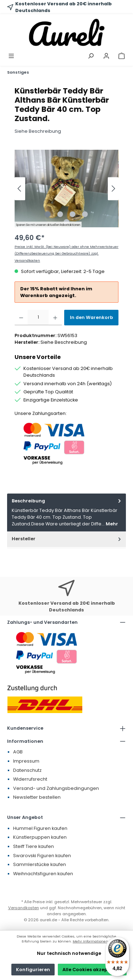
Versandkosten (24, 908)
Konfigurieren (33, 970)
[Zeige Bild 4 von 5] (85, 214)
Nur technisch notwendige (69, 953)
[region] (66, 189)
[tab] (66, 512)
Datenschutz (27, 770)
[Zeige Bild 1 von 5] (48, 214)
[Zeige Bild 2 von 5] (60, 214)
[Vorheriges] (20, 189)
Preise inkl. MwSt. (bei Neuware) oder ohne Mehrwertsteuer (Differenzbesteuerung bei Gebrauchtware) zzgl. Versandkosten (66, 253)
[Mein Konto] (106, 56)
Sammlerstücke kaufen (40, 864)
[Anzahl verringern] (21, 318)
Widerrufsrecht (30, 779)
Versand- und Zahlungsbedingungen (56, 788)
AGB (18, 752)
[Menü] (11, 56)
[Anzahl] (38, 318)
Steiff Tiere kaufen (34, 846)
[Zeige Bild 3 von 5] (73, 214)
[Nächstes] (113, 189)
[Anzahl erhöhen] (55, 318)
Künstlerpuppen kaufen (40, 837)
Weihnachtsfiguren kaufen (43, 874)
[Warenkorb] (122, 56)
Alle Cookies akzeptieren (92, 970)
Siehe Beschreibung (38, 131)
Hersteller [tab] (67, 539)
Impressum (26, 761)
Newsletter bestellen (37, 797)
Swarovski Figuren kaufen (42, 856)
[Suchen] (91, 56)
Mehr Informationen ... (92, 941)
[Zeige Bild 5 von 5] (66, 222)
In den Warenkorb (92, 317)
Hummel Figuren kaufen (40, 828)
